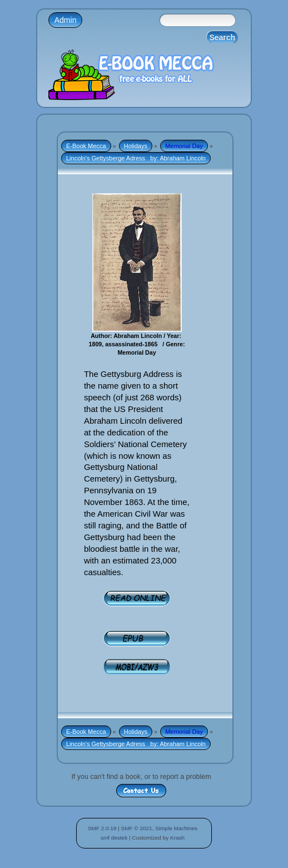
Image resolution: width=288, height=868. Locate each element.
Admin (66, 20)
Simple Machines (176, 828)
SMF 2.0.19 (102, 828)
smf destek (114, 838)
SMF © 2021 (137, 828)
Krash (177, 838)
